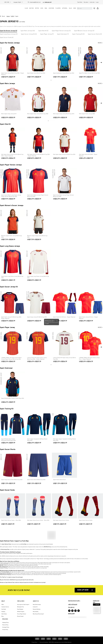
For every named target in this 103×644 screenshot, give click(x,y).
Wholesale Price (21, 607)
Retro (37, 9)
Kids (42, 9)
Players (58, 9)
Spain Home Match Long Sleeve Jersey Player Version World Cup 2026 (11, 196)
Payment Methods (37, 609)
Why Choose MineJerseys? (38, 614)
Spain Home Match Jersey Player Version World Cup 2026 (38, 196)
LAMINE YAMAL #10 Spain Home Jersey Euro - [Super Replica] (89, 359)
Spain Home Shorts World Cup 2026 (36, 480)
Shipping (3, 612)
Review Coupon (20, 616)
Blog (2, 616)
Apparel (65, 9)
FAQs (3, 605)
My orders (86, 2)
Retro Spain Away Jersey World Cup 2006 (38, 114)
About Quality (36, 612)
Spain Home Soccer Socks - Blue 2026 (11, 521)
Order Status (4, 614)
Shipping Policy (5, 623)
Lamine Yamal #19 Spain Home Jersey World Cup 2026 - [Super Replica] (37, 359)
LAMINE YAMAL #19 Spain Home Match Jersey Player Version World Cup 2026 (11, 359)
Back (4, 17)
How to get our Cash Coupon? (23, 605)
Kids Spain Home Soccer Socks (61, 521)
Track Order (80, 2)
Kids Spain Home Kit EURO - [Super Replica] (88, 156)
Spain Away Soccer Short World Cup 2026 (12, 480)
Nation (32, 9)
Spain (17, 17)
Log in (97, 2)
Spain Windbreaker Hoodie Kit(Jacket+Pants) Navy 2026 (8, 440)
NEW (75, 9)
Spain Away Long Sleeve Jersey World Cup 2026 (38, 278)
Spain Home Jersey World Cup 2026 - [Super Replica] (13, 74)
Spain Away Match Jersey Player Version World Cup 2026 (63, 196)
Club (26, 9)
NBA (46, 9)
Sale (70, 9)
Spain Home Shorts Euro (59, 480)
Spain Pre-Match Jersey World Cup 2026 (89, 74)
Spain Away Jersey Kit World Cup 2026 (37, 318)
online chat (92, 2)
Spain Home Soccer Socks (86, 521)
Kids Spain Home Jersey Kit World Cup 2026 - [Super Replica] (38, 156)
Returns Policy (5, 625)
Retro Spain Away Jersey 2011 (9, 114)
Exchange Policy (6, 627)
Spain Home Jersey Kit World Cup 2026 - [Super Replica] (12, 318)
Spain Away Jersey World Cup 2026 (36, 74)
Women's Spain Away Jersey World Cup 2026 (37, 237)
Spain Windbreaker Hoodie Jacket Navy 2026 (13, 399)
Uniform (51, 9)
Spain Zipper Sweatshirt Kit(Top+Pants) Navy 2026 (37, 440)
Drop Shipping (20, 609)
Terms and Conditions (44, 642)
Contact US (35, 607)
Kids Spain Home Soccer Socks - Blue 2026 (38, 521)
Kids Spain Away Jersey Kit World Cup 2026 (64, 155)
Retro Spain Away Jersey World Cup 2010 (64, 114)
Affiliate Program (21, 612)
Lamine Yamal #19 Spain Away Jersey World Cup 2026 (64, 359)
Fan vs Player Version (22, 614)
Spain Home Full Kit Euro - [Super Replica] (64, 318)
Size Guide (4, 609)
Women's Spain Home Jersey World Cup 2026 (12, 237)
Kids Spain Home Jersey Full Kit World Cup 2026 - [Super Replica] (12, 156)
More (100, 43)
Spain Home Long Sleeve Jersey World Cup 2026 (12, 278)
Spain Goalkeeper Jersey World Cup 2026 (64, 74)
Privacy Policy (5, 630)
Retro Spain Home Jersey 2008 (87, 114)
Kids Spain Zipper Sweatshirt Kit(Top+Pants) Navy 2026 (64, 440)
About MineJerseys (37, 605)
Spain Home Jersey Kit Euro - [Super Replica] (88, 318)
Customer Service (5, 607)
